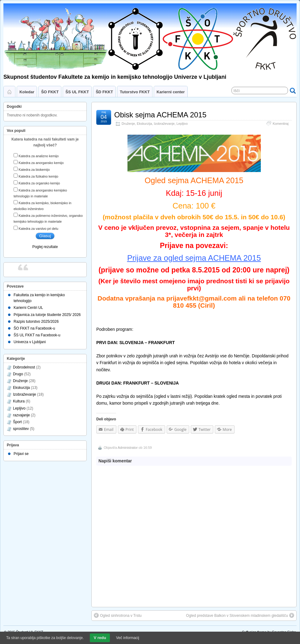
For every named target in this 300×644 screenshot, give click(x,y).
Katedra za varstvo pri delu (38, 229)
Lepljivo (182, 124)
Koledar (27, 92)
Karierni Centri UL (28, 308)
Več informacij (128, 638)
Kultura (19, 401)
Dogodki (14, 107)
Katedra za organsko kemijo (39, 183)
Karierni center (171, 92)
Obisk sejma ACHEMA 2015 (160, 115)
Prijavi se (21, 454)
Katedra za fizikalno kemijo (38, 176)
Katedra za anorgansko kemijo (41, 163)
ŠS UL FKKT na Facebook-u (37, 335)
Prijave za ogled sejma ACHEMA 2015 (194, 258)
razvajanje (21, 415)
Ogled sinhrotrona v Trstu (118, 615)
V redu (100, 638)
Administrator (128, 448)
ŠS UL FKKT (77, 92)
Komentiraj (281, 124)
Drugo (18, 374)
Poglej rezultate (45, 247)
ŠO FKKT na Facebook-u (34, 328)
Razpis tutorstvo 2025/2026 (36, 322)
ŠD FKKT (104, 92)
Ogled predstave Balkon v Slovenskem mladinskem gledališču (240, 615)
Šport (17, 422)
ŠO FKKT (50, 92)
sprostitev (21, 429)
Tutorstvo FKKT (135, 92)
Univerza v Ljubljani (30, 342)
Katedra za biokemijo (34, 170)
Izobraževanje (164, 124)
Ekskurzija (144, 124)
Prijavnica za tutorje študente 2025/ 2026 (47, 315)
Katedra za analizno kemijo (39, 156)
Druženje (128, 124)
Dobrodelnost (24, 367)
